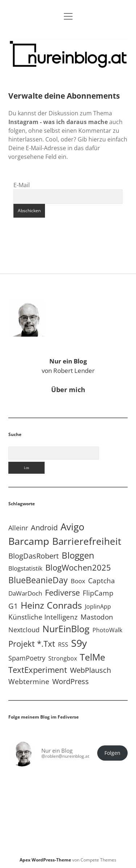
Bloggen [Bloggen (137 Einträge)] (78, 555)
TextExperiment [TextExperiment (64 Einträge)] (38, 670)
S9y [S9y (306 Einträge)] (79, 643)
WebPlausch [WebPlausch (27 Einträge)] (90, 670)
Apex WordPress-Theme (45, 860)
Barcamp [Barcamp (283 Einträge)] (29, 541)
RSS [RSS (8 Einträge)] (63, 645)
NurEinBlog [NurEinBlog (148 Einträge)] (66, 629)
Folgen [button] (112, 753)
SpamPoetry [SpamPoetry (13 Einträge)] (27, 658)
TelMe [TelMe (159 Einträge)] (92, 657)
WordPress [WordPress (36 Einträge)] (71, 681)
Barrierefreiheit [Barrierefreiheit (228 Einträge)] (87, 541)
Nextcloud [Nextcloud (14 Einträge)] (24, 630)
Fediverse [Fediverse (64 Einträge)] (62, 592)
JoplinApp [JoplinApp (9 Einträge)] (98, 606)
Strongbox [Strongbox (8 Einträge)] (63, 658)
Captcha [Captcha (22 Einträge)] (102, 581)
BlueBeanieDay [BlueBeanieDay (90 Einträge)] (38, 580)
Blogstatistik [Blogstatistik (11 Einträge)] (25, 568)
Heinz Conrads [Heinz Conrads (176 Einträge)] (51, 605)
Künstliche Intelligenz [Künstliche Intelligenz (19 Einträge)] (43, 617)
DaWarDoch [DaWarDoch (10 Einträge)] (25, 593)
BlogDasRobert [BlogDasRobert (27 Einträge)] (34, 556)
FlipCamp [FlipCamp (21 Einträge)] (98, 593)
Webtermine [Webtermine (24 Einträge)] (29, 681)
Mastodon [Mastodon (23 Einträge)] (97, 617)
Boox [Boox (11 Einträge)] (78, 581)
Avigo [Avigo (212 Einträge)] (73, 527)
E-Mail (22, 185)
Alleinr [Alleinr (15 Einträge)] (18, 528)
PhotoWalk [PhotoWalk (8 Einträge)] (107, 630)
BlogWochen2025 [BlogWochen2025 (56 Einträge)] (78, 567)
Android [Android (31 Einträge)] (44, 528)
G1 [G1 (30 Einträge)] (13, 606)
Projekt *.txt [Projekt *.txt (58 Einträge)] (32, 644)
